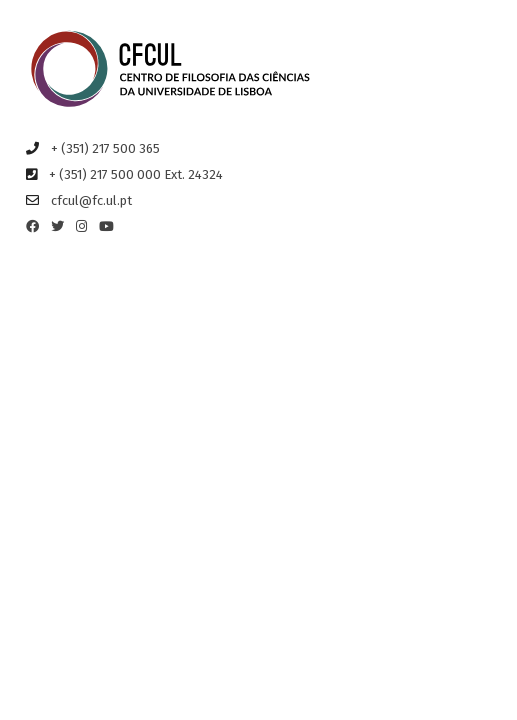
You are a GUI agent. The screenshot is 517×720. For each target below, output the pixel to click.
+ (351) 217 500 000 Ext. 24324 (136, 174)
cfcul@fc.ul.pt (91, 200)
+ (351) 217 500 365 (105, 148)
